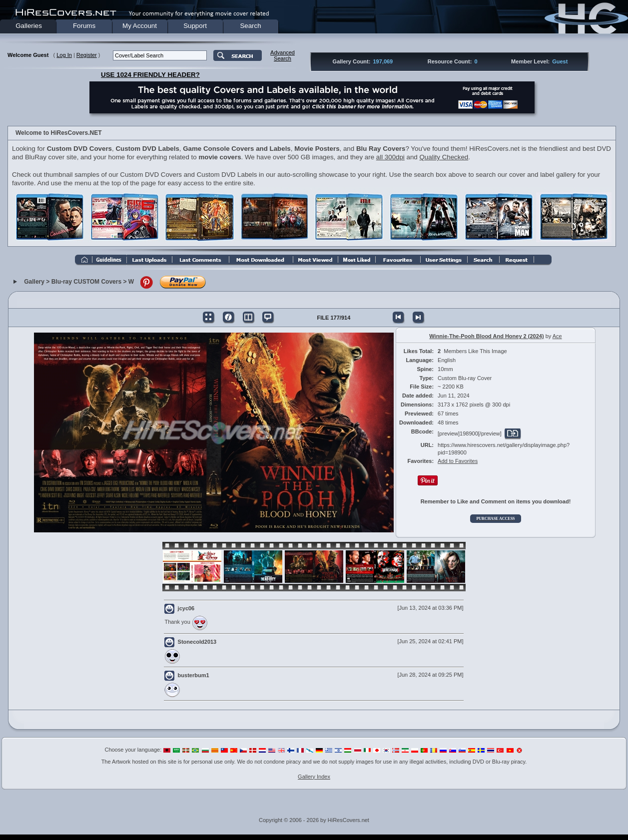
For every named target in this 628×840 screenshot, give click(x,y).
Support (195, 26)
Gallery (34, 282)
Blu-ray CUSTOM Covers (86, 282)
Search (250, 26)
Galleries (29, 26)
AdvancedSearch (283, 55)
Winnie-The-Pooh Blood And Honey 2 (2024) (486, 336)
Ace (557, 336)
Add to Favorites (458, 461)
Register (87, 55)
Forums (84, 26)
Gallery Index (314, 777)
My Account (140, 26)
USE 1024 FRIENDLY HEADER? (150, 75)
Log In (64, 55)
